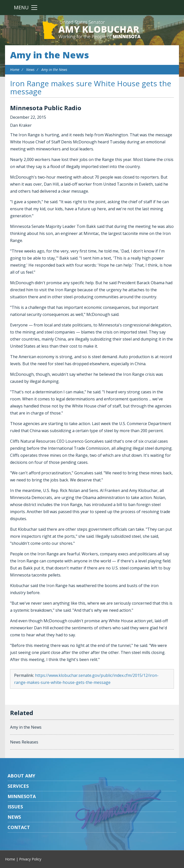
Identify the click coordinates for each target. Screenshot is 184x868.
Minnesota (22, 796)
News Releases (24, 742)
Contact (19, 827)
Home (15, 70)
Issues (15, 807)
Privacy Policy (30, 859)
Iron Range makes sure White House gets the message (91, 87)
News (30, 70)
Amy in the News (49, 55)
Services (18, 786)
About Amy (21, 776)
